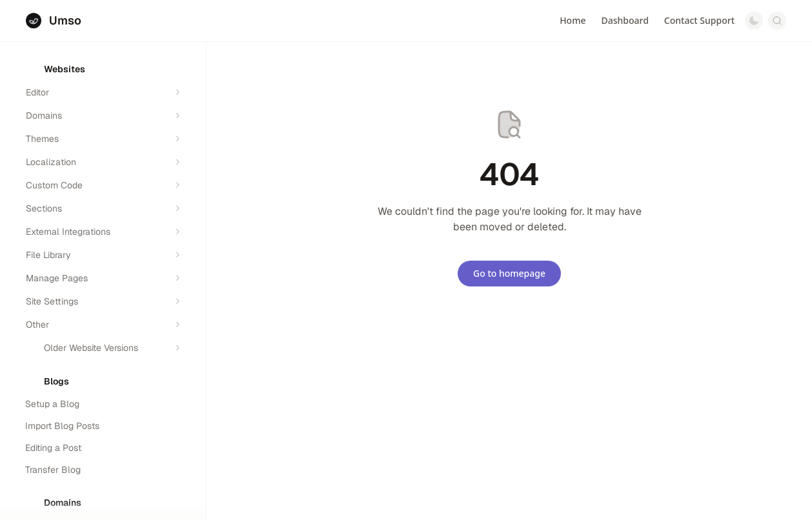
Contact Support (699, 20)
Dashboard (624, 20)
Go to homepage (509, 273)
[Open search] (777, 21)
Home (573, 20)
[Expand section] (178, 92)
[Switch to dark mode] (754, 21)
